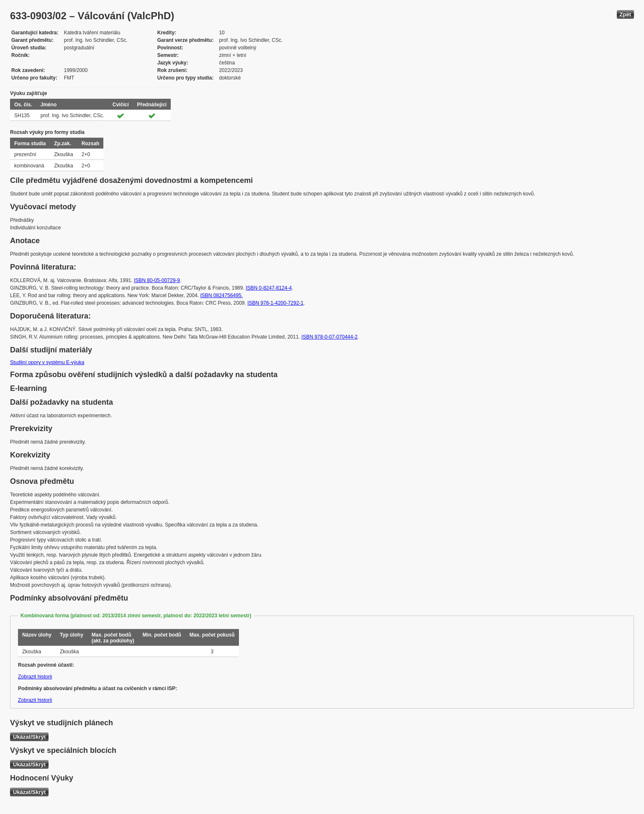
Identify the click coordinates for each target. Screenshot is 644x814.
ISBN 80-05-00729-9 (157, 280)
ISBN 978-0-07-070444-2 (329, 337)
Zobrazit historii (35, 677)
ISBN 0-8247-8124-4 (269, 288)
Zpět (625, 14)
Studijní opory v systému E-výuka (47, 362)
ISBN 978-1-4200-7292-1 (275, 303)
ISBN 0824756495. (222, 295)
